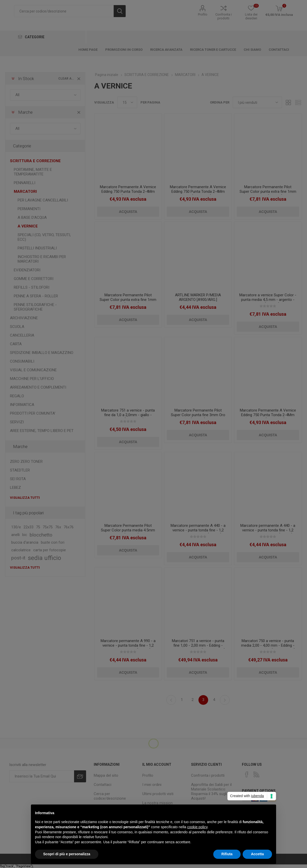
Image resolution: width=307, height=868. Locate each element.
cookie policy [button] (197, 827)
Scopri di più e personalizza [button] (67, 854)
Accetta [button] (257, 854)
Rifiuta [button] (227, 854)
